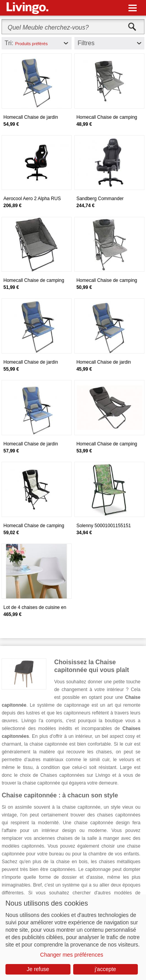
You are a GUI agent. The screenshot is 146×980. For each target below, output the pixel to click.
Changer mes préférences (72, 955)
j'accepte (105, 969)
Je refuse (38, 969)
